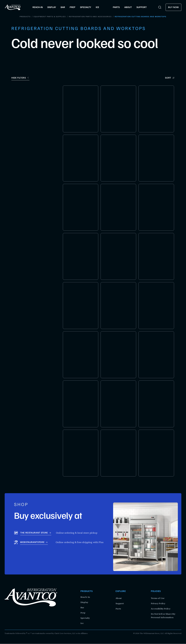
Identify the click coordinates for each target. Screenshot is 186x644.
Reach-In (85, 597)
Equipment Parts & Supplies (50, 17)
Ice (82, 623)
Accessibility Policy (161, 609)
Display (84, 602)
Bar (82, 608)
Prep (83, 613)
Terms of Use (158, 598)
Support (120, 604)
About (119, 598)
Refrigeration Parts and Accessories (90, 17)
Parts (118, 609)
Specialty (85, 618)
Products (25, 17)
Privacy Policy (158, 604)
